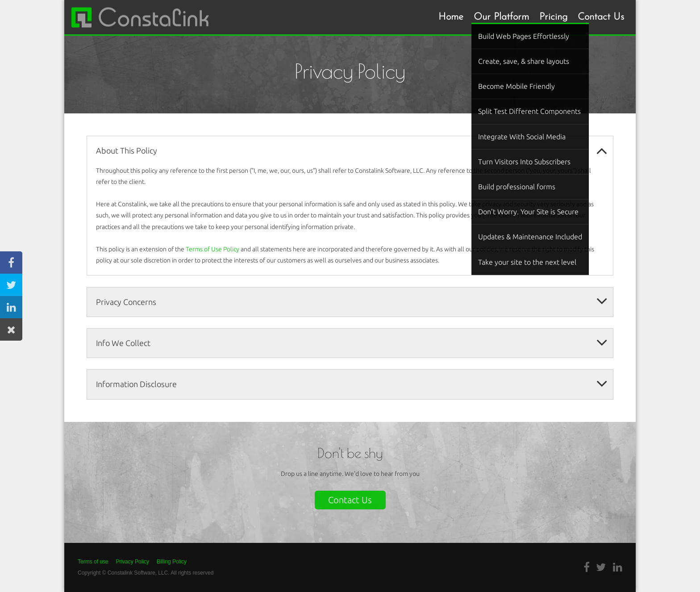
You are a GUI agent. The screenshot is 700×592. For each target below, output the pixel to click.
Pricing (553, 17)
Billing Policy (172, 562)
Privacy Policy (132, 562)
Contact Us (601, 17)
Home (451, 17)
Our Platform (501, 17)
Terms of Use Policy (212, 249)
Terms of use (93, 562)
